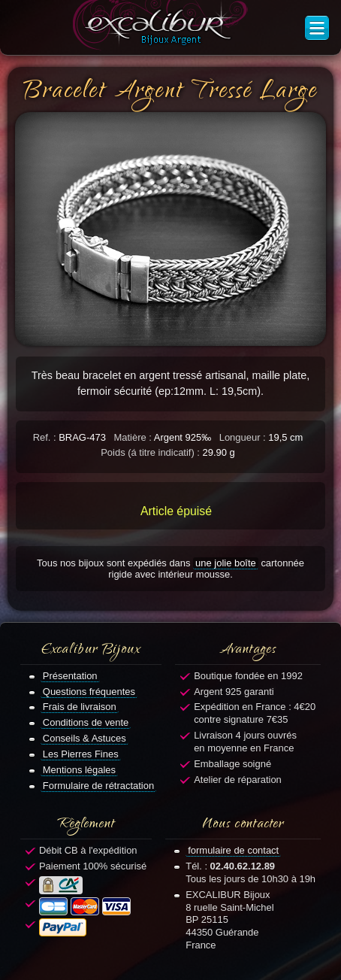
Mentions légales (79, 770)
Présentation (70, 676)
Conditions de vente (86, 722)
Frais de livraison (80, 707)
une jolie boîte (226, 563)
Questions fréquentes (89, 692)
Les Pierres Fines (81, 754)
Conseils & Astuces (84, 738)
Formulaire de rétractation (98, 786)
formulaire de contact (233, 850)
